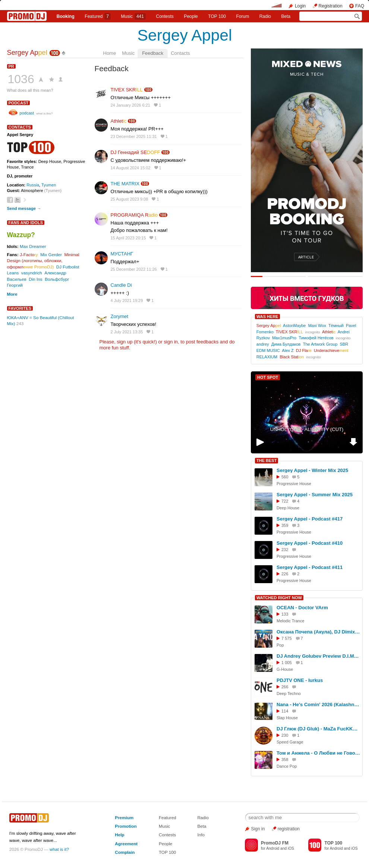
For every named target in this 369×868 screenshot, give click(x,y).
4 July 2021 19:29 (127, 301)
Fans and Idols (26, 223)
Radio (265, 16)
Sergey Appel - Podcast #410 (310, 543)
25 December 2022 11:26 (134, 269)
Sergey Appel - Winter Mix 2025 (312, 470)
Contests (167, 835)
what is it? (59, 849)
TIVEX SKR (127, 90)
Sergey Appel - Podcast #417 (310, 519)
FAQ (360, 6)
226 (285, 574)
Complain (125, 852)
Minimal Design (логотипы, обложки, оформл (43, 261)
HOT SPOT (268, 377)
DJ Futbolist (68, 267)
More (12, 294)
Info (201, 835)
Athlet (119, 121)
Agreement (126, 844)
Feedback (153, 53)
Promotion (126, 826)
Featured (98, 16)
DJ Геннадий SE (135, 152)
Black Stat (291, 357)
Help (119, 835)
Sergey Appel (185, 35)
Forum (242, 16)
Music (133, 16)
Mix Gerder (51, 254)
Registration (331, 6)
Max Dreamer (33, 246)
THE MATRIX (125, 184)
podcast (19, 103)
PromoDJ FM (275, 843)
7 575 (287, 638)
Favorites (20, 308)
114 (285, 711)
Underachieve (331, 350)
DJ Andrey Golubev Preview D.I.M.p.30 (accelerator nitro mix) (318, 656)
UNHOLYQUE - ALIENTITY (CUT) (307, 429)
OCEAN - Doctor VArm (302, 608)
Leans (13, 273)
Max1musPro (284, 338)
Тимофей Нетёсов (316, 338)
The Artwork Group (320, 344)
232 (285, 550)
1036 (21, 79)
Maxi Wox (317, 325)
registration (289, 829)
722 (285, 501)
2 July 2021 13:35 (127, 332)
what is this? (44, 114)
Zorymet (120, 316)
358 (285, 759)
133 (285, 614)
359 (285, 525)
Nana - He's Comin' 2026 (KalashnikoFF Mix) (318, 705)
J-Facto (29, 254)
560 (285, 477)
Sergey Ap (27, 53)
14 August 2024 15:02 (131, 168)
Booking (66, 16)
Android (273, 848)
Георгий (15, 285)
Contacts (180, 53)
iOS (291, 848)
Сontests (165, 16)
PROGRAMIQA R (134, 215)
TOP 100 (217, 16)
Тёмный (336, 325)
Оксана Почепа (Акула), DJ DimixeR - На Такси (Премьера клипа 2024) (318, 632)
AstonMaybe (294, 325)
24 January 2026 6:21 (130, 105)
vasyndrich (32, 273)
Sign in (258, 829)
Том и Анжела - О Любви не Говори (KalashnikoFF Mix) (318, 753)
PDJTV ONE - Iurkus (300, 680)
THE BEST (266, 460)
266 (285, 687)
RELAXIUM (267, 357)
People (191, 16)
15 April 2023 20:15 (128, 238)
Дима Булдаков (286, 344)
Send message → (24, 208)
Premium (124, 817)
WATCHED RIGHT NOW (279, 598)
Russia (33, 185)
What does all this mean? (30, 90)
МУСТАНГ (122, 254)
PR (11, 66)
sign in (171, 342)
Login (300, 6)
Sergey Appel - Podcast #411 (310, 567)
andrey (263, 344)
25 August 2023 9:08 (130, 199)
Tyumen (49, 185)
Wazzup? (21, 235)
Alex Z (288, 350)
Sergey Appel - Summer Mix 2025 (315, 495)
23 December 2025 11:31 (134, 136)
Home (110, 53)
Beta (286, 16)
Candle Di (121, 285)
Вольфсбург (57, 279)
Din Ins (35, 279)
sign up (124, 342)
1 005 (287, 663)
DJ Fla (304, 350)
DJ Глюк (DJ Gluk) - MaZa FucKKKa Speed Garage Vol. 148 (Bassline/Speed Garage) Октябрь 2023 (318, 729)
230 (285, 735)
